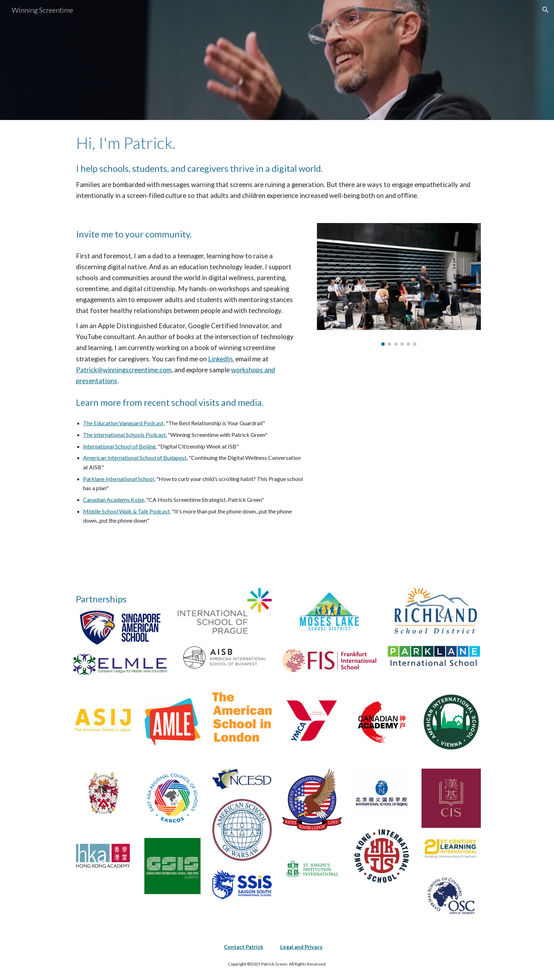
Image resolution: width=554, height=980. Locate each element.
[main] (277, 143)
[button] (546, 10)
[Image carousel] (399, 284)
